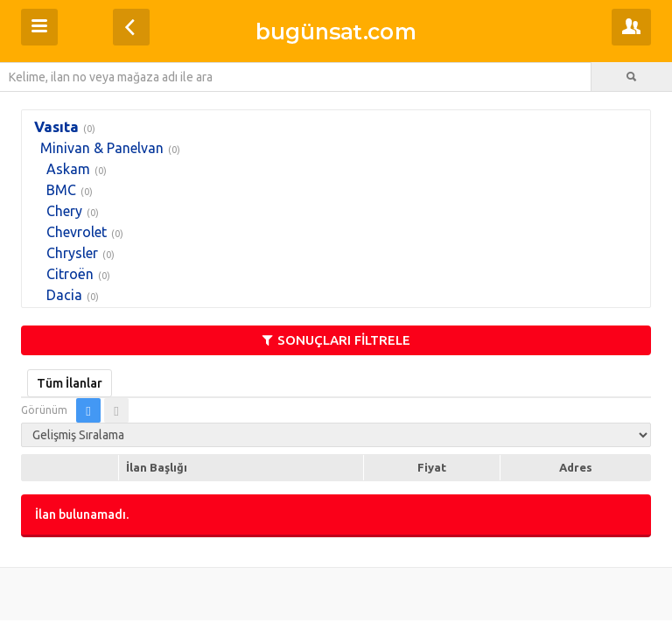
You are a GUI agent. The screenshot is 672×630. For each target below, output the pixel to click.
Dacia (64, 295)
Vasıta (56, 126)
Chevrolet (77, 232)
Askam (68, 169)
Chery (64, 211)
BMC (61, 190)
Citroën (70, 274)
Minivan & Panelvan (102, 148)
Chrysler (72, 253)
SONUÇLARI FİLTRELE (336, 340)
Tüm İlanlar (70, 383)
